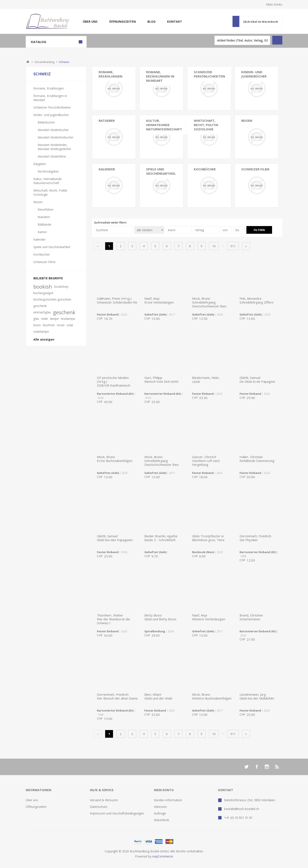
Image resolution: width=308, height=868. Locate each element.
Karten (42, 232)
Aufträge (160, 813)
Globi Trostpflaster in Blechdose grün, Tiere (208, 538)
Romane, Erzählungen (110, 74)
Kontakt (175, 22)
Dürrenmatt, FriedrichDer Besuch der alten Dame (117, 696)
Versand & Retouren (104, 800)
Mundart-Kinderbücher (53, 130)
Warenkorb (162, 820)
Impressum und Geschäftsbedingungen (117, 813)
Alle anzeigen (44, 339)
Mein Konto (274, 4)
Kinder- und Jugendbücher (51, 115)
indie (45, 319)
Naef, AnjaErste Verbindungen (159, 300)
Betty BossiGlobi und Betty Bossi (160, 617)
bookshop (61, 287)
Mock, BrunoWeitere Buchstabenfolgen (212, 696)
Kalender (107, 169)
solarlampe (41, 331)
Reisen (38, 202)
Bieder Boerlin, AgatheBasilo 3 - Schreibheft (161, 538)
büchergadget (43, 293)
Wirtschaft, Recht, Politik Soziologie (206, 125)
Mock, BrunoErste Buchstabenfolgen (115, 459)
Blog (151, 22)
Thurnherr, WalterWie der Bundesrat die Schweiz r (113, 619)
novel (61, 325)
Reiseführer (46, 209)
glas (36, 319)
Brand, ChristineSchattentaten (251, 617)
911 (233, 246)
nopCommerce (163, 856)
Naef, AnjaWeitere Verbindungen (209, 617)
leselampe (68, 319)
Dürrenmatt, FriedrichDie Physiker (255, 538)
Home (28, 62)
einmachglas (42, 312)
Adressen (160, 807)
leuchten (49, 325)
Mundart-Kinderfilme (52, 156)
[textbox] (242, 40)
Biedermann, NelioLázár (206, 380)
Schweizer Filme (255, 169)
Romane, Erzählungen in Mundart (160, 76)
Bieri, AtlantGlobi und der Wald (158, 696)
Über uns (90, 22)
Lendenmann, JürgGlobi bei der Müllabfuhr (257, 696)
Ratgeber (40, 164)
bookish (43, 287)
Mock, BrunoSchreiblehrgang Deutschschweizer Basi (209, 302)
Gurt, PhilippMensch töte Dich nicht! (161, 380)
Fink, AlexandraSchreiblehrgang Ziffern (257, 300)
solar (70, 325)
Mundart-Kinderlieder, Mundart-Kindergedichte (54, 147)
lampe (54, 319)
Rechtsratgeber (48, 171)
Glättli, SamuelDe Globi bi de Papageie (257, 380)
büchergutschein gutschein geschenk (52, 303)
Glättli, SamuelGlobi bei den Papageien (115, 538)
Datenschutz (99, 807)
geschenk (64, 312)
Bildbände (44, 224)
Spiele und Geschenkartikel (161, 171)
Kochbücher (205, 169)
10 (214, 246)
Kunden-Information (168, 800)
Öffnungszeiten (122, 22)
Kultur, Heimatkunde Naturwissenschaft (164, 125)
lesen (37, 325)
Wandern (44, 217)
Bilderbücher (46, 122)
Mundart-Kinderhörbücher (56, 137)
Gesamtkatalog (44, 62)
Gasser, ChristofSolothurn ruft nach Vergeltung (206, 461)
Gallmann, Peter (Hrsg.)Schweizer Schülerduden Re (117, 300)
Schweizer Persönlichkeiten (209, 74)
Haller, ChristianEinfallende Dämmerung (257, 459)
